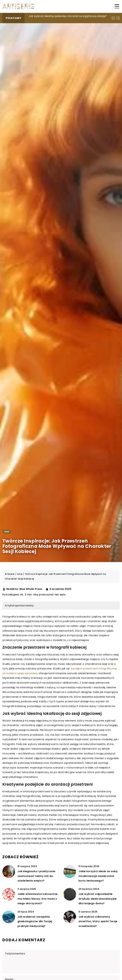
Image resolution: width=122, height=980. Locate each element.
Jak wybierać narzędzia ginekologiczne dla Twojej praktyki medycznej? (35, 921)
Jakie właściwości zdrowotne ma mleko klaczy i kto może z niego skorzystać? (37, 899)
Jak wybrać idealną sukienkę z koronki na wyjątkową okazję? (68, 16)
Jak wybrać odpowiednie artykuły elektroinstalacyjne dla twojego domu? (98, 899)
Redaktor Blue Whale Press (24, 589)
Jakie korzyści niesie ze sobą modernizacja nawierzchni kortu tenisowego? (98, 876)
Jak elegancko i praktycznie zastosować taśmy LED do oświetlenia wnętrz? (36, 876)
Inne (7, 532)
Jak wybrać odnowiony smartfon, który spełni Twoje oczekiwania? (98, 921)
